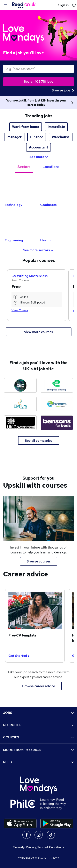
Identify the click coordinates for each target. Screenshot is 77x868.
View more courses (38, 332)
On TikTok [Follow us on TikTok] (51, 835)
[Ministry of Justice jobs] (20, 423)
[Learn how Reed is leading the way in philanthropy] (25, 804)
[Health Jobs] (56, 224)
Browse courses (39, 561)
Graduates (48, 205)
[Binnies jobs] (57, 404)
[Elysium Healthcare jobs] (20, 404)
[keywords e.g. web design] (38, 69)
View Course (20, 310)
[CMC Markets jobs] (20, 385)
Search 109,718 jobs (39, 82)
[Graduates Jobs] (56, 188)
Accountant (38, 147)
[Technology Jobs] (21, 188)
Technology (14, 205)
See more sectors (39, 250)
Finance (37, 137)
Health (45, 240)
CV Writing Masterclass (30, 276)
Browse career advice (39, 686)
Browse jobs (63, 90)
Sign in (63, 5)
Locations (51, 167)
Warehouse (61, 137)
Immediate (56, 127)
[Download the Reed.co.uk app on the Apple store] (20, 824)
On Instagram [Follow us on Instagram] (39, 835)
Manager (14, 137)
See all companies (39, 441)
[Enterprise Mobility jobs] (57, 385)
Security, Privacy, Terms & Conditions (39, 847)
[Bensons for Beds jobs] (57, 423)
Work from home (26, 127)
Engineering (14, 240)
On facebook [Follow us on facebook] (26, 835)
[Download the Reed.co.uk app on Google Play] (57, 824)
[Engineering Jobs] (21, 224)
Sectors (24, 167)
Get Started (19, 656)
